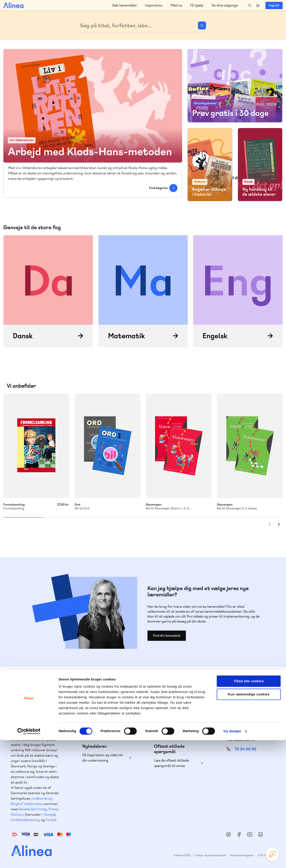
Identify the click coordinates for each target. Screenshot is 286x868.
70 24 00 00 (246, 749)
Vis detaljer (232, 859)
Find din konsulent (167, 636)
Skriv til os (101, 731)
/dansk (48, 291)
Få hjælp (197, 5)
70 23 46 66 (174, 722)
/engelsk (238, 291)
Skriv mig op (264, 183)
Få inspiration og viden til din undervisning (103, 758)
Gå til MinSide (239, 708)
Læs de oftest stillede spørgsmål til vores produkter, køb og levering (175, 763)
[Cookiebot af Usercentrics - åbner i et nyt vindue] (29, 859)
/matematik (143, 291)
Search (250, 5)
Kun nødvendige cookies (249, 822)
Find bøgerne (158, 188)
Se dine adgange (225, 5)
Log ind (274, 5)
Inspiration (154, 5)
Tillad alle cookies (249, 809)
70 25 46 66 (102, 722)
